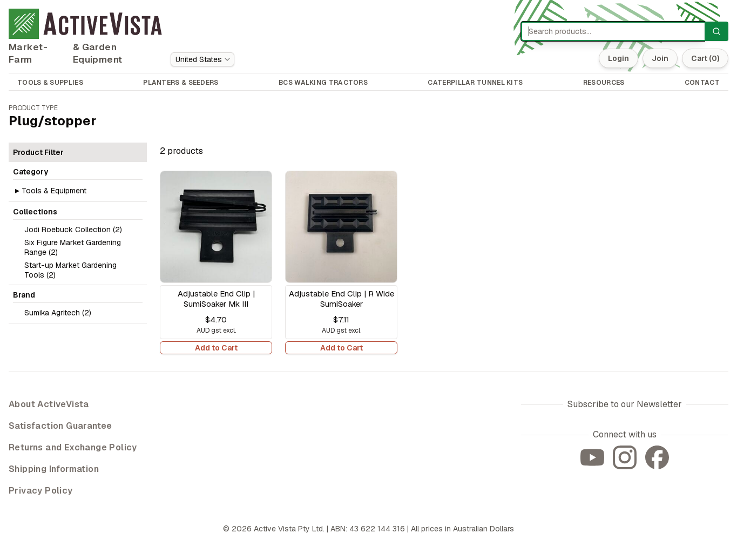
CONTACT (702, 83)
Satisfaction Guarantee (60, 426)
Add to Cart (216, 348)
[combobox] (202, 59)
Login (618, 58)
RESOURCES (604, 83)
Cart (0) (705, 58)
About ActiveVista (49, 404)
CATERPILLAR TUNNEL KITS (475, 83)
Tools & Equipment (54, 191)
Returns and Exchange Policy (73, 447)
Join (660, 58)
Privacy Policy (41, 491)
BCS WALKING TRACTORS (323, 83)
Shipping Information (54, 469)
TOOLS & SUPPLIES (50, 83)
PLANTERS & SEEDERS (181, 83)
